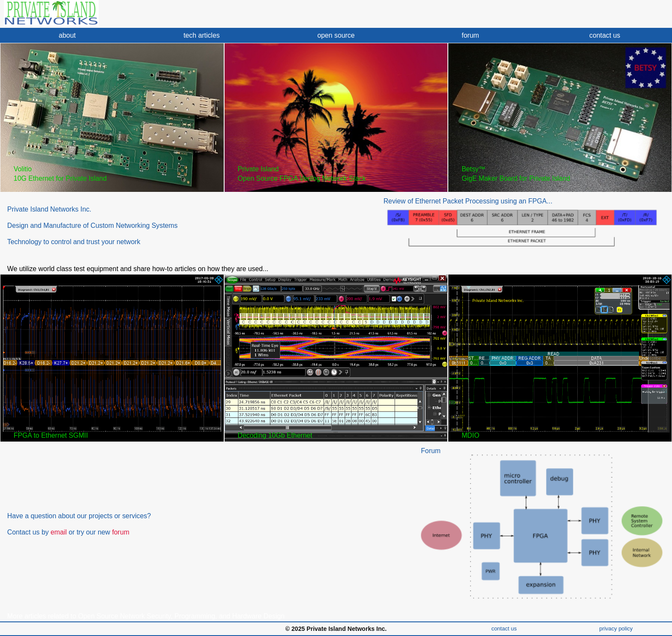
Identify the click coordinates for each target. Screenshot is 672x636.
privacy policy (616, 629)
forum (470, 35)
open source (336, 35)
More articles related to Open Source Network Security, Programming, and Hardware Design (146, 616)
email (59, 532)
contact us (605, 35)
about (67, 35)
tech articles (201, 35)
